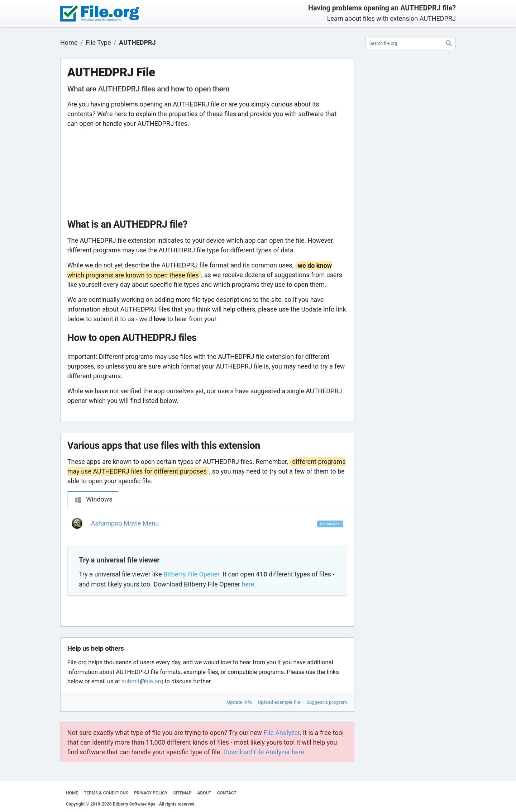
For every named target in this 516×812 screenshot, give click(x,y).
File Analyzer (282, 733)
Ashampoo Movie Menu (125, 523)
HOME (72, 793)
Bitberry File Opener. (192, 574)
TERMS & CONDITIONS (106, 793)
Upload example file (279, 702)
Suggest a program (327, 702)
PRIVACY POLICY (151, 793)
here (248, 584)
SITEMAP (182, 793)
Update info (240, 702)
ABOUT (204, 793)
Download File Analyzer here (264, 752)
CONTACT (227, 793)
